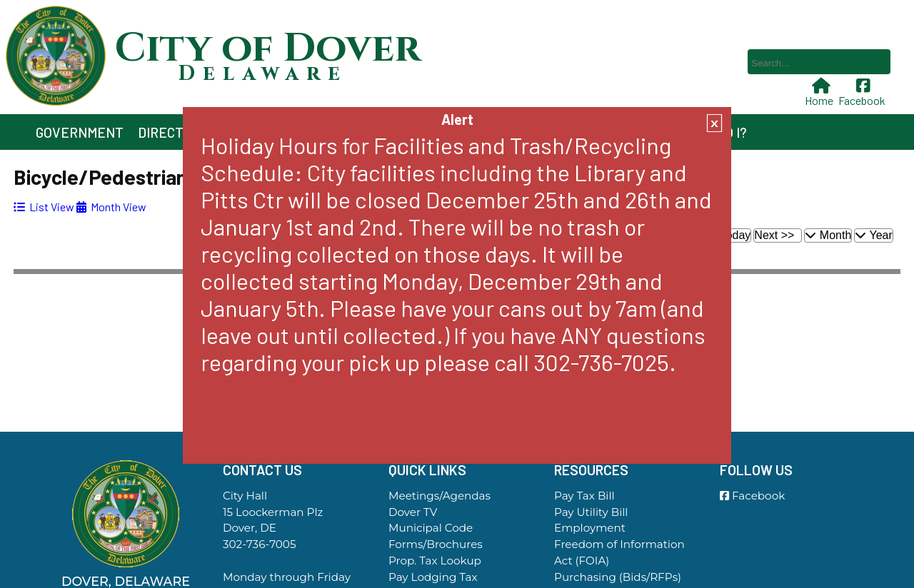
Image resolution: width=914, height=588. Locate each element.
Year (873, 235)
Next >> (774, 235)
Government (80, 132)
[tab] (44, 207)
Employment (590, 528)
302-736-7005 (259, 544)
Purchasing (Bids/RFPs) (618, 577)
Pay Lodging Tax (433, 577)
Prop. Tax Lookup (435, 561)
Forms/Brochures (436, 544)
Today (736, 235)
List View (44, 207)
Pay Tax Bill (584, 496)
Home (820, 92)
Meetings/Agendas (440, 496)
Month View (111, 207)
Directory (173, 132)
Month (828, 235)
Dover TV (413, 512)
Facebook (863, 92)
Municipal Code (431, 528)
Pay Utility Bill (591, 512)
